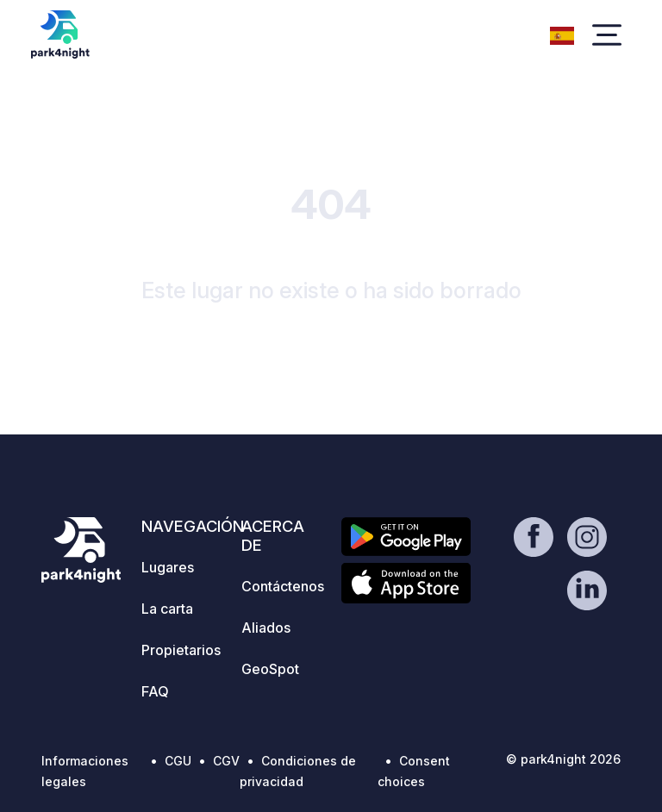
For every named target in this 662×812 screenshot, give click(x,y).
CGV (226, 761)
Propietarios (181, 650)
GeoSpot (270, 669)
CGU (178, 761)
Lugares (168, 567)
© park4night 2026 (563, 759)
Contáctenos (283, 586)
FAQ (155, 691)
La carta (167, 609)
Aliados (266, 628)
